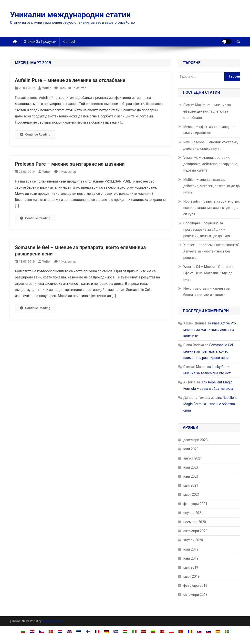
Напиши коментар (73, 88)
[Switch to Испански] (218, 631)
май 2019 (191, 567)
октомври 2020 (195, 531)
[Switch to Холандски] (60, 631)
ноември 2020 (195, 522)
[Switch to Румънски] (190, 631)
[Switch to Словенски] (208, 631)
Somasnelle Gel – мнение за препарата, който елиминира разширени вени (210, 351)
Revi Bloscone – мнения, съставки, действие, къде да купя (211, 145)
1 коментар (68, 172)
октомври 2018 (195, 595)
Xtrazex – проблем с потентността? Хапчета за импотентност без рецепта (211, 251)
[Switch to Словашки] (199, 631)
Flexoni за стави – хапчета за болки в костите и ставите (207, 292)
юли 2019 (191, 549)
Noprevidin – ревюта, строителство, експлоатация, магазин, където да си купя (212, 208)
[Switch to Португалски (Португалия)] (181, 631)
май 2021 (191, 485)
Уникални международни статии (70, 15)
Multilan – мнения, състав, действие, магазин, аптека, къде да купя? (212, 186)
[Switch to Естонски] (79, 631)
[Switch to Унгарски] (125, 631)
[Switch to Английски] (69, 631)
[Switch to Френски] (97, 631)
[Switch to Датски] (51, 631)
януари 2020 (193, 540)
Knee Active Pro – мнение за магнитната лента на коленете (211, 330)
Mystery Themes (53, 621)
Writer (47, 88)
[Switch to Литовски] (153, 631)
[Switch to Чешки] (42, 631)
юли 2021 (191, 467)
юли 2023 (191, 449)
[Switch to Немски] (106, 631)
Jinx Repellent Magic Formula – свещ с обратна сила (210, 404)
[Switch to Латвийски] (144, 631)
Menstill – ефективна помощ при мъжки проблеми (209, 130)
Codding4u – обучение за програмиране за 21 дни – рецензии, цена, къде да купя (207, 230)
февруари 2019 (195, 586)
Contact (69, 42)
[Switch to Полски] (171, 631)
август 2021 (193, 458)
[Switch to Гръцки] (116, 631)
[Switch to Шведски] (227, 631)
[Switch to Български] (23, 631)
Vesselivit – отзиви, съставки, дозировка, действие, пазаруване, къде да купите (211, 164)
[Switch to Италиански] (134, 631)
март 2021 (192, 494)
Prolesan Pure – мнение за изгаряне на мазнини (70, 164)
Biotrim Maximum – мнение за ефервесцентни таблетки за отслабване (207, 111)
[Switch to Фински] (88, 631)
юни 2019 (191, 558)
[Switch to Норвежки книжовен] (162, 631)
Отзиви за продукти (40, 42)
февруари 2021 (195, 504)
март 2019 (192, 576)
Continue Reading (35, 134)
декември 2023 (196, 440)
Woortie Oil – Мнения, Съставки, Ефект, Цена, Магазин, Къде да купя (209, 273)
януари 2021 (193, 513)
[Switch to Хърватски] (32, 631)
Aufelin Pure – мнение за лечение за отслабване (70, 80)
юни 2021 (191, 476)
